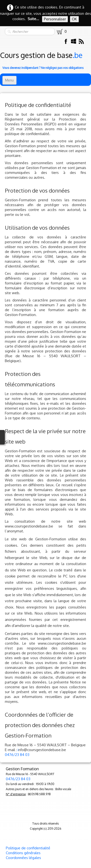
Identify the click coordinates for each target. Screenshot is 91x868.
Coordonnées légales (23, 858)
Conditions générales (23, 853)
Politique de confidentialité (28, 848)
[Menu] (9, 80)
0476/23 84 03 (17, 755)
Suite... (33, 19)
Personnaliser (55, 19)
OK (74, 19)
